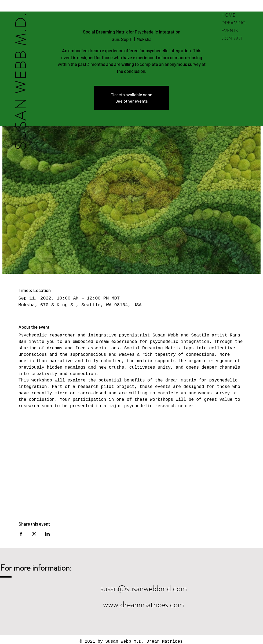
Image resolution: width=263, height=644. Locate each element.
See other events (132, 101)
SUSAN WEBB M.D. (21, 81)
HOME (228, 15)
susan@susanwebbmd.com (144, 588)
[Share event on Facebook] (21, 534)
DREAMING (233, 23)
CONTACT (232, 38)
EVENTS (230, 31)
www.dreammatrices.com (144, 604)
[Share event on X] (34, 534)
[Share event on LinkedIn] (47, 534)
